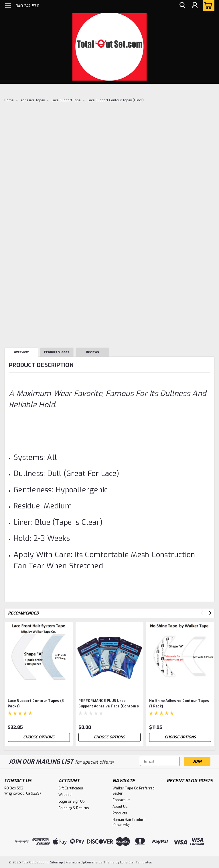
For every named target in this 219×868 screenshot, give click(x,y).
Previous (202, 613)
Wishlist (65, 795)
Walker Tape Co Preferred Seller (134, 791)
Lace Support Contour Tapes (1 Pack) (116, 100)
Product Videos (57, 352)
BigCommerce (92, 862)
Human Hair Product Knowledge (129, 822)
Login (63, 801)
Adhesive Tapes (33, 100)
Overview (21, 352)
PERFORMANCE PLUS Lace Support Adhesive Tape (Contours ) (109, 704)
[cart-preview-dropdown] (207, 6)
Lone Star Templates (136, 862)
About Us (120, 807)
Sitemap (57, 862)
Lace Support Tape (66, 100)
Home (9, 100)
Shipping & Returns (74, 808)
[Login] (195, 6)
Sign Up (79, 801)
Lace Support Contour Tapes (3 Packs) (36, 704)
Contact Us (121, 800)
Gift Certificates (71, 788)
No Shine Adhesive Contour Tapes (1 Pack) (179, 704)
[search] (182, 6)
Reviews (92, 352)
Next (210, 613)
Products (120, 813)
